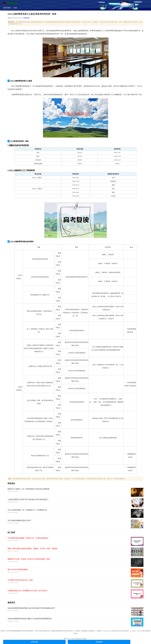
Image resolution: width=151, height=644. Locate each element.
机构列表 (27, 18)
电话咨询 (99, 642)
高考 (15, 8)
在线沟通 (34, 642)
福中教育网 (7, 8)
